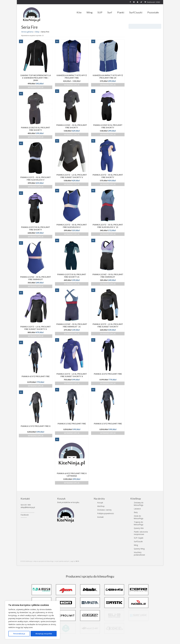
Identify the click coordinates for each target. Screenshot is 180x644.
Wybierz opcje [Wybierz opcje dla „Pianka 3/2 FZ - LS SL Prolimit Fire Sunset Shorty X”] (36, 336)
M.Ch (77, 561)
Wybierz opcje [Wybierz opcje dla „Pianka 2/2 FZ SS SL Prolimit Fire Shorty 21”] (72, 284)
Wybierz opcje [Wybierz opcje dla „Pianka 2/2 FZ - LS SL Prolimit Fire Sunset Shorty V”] (72, 184)
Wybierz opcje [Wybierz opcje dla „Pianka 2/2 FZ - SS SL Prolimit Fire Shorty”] (108, 184)
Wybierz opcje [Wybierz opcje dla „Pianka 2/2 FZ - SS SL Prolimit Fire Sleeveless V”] (36, 187)
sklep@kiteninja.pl (28, 507)
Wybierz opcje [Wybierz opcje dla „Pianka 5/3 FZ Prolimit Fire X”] (36, 436)
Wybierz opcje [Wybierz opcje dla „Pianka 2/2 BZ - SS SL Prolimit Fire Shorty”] (72, 134)
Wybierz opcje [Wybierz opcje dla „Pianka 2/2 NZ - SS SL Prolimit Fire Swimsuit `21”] (72, 334)
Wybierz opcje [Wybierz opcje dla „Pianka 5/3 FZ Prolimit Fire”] (108, 433)
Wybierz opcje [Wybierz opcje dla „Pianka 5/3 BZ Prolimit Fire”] (72, 433)
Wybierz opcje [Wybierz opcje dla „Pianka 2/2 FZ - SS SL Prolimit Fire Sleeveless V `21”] (108, 234)
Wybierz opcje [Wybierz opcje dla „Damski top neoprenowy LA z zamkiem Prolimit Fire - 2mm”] (36, 87)
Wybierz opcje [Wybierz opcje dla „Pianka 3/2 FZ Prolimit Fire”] (108, 383)
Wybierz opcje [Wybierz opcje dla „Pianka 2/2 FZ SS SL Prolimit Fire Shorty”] (36, 237)
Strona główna (27, 32)
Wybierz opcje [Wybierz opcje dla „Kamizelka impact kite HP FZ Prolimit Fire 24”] (108, 85)
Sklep (37, 32)
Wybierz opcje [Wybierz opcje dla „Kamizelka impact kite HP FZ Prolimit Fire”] (72, 85)
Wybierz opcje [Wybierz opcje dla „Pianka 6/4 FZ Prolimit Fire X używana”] (72, 483)
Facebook (25, 515)
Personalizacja (19, 634)
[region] (32, 620)
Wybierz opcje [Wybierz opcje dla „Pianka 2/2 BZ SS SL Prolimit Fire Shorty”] (108, 134)
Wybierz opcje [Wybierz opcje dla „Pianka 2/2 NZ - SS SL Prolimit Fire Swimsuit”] (108, 284)
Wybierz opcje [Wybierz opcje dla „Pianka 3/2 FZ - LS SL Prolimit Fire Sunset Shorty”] (108, 334)
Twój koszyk (152, 2)
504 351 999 (26, 505)
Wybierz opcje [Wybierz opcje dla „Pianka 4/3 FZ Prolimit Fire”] (36, 386)
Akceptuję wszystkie (44, 634)
